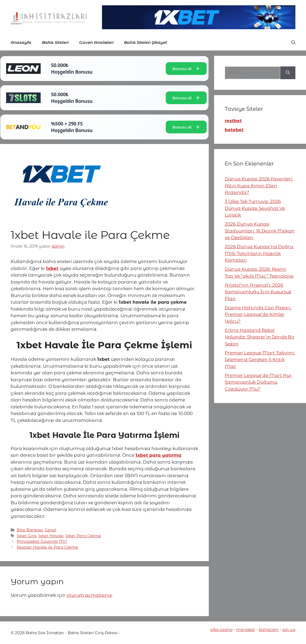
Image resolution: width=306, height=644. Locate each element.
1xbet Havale (51, 536)
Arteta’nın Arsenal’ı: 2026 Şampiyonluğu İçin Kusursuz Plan (258, 292)
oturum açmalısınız (89, 595)
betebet (234, 130)
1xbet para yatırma (158, 455)
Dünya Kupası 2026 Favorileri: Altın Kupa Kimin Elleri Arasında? (259, 186)
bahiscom (269, 630)
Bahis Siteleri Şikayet (146, 42)
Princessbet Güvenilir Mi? (42, 541)
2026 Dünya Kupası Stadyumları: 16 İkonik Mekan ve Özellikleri (260, 231)
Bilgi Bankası (30, 530)
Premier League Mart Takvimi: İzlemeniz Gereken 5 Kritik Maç (260, 360)
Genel (50, 530)
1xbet (52, 268)
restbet (233, 121)
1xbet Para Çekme (83, 536)
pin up (289, 630)
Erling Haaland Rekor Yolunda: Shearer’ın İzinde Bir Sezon (260, 337)
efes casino (221, 630)
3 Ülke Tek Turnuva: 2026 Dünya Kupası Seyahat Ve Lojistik (255, 208)
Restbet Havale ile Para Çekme (47, 547)
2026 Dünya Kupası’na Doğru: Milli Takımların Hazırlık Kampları (259, 253)
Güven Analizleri (96, 42)
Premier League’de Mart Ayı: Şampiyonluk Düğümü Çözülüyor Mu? (258, 382)
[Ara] (288, 73)
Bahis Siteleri (55, 42)
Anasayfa (21, 42)
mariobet (246, 630)
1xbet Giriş (27, 536)
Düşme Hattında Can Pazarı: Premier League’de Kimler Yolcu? (258, 314)
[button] (293, 43)
